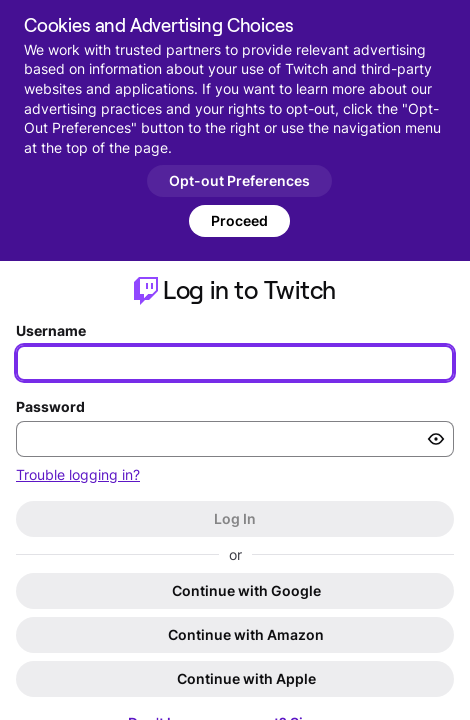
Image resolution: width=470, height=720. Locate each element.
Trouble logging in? (78, 474)
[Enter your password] (235, 439)
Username (51, 330)
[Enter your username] (235, 363)
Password (50, 406)
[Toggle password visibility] (436, 439)
